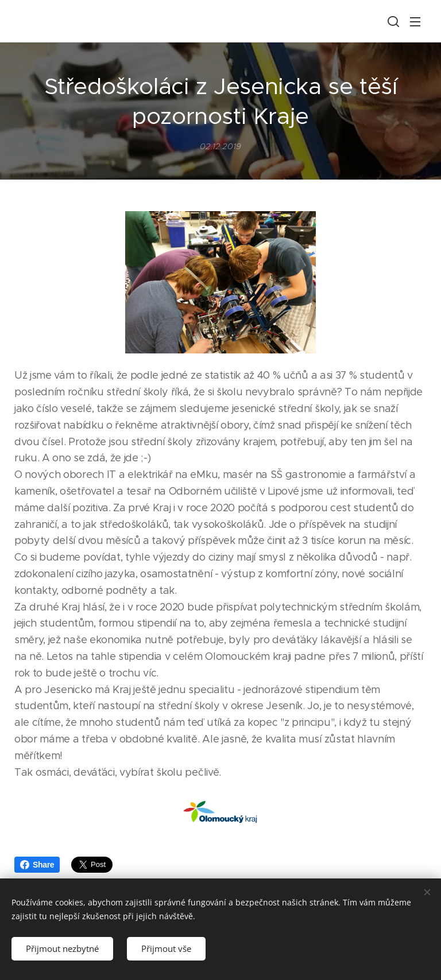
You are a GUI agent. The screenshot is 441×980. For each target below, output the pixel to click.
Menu (415, 22)
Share (37, 865)
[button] (392, 21)
